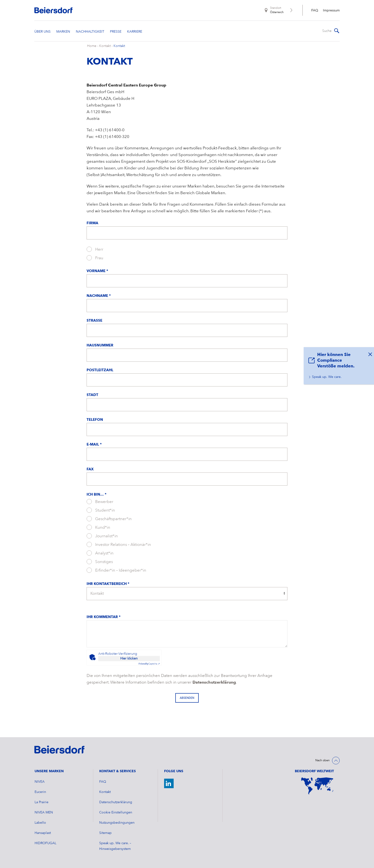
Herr (95, 249)
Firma (92, 223)
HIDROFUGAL (45, 843)
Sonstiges (100, 562)
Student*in (101, 510)
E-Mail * (94, 445)
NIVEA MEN (44, 812)
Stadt (92, 395)
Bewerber (100, 502)
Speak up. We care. (327, 377)
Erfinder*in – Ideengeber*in (116, 570)
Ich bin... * (96, 495)
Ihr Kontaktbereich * (108, 584)
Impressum (331, 10)
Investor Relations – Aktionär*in (119, 544)
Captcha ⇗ (149, 664)
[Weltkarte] (317, 786)
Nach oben (322, 761)
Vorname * (97, 271)
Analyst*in (100, 553)
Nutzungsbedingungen (117, 823)
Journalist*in (102, 536)
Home (92, 46)
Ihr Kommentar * (104, 617)
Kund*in (98, 527)
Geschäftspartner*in (109, 519)
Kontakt (105, 46)
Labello (40, 823)
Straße (94, 321)
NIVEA (40, 782)
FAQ (315, 10)
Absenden (187, 698)
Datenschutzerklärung (214, 683)
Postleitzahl (100, 370)
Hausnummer (100, 346)
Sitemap (105, 833)
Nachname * (99, 296)
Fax (90, 470)
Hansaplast (43, 833)
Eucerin (40, 792)
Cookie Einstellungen (116, 812)
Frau (95, 258)
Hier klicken (129, 659)
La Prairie (42, 802)
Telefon (95, 420)
